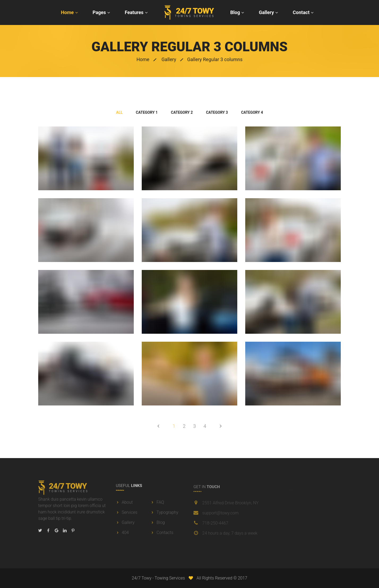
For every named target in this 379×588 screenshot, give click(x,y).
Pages (99, 12)
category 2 (182, 112)
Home (67, 12)
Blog (235, 12)
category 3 (217, 112)
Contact (301, 12)
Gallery (266, 12)
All (119, 112)
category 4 (252, 112)
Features (134, 12)
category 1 (147, 112)
